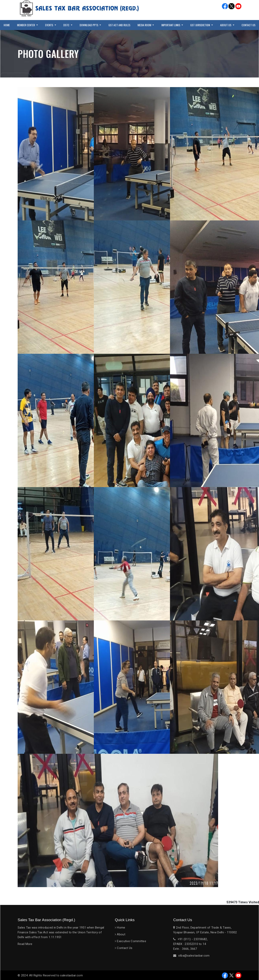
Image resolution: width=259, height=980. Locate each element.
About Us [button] (226, 25)
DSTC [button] (67, 25)
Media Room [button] (145, 25)
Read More (25, 944)
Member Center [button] (26, 25)
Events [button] (49, 25)
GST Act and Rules (119, 25)
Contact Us (125, 948)
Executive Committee (132, 941)
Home (7, 25)
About (121, 934)
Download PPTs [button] (89, 25)
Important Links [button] (171, 25)
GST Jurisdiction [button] (200, 25)
